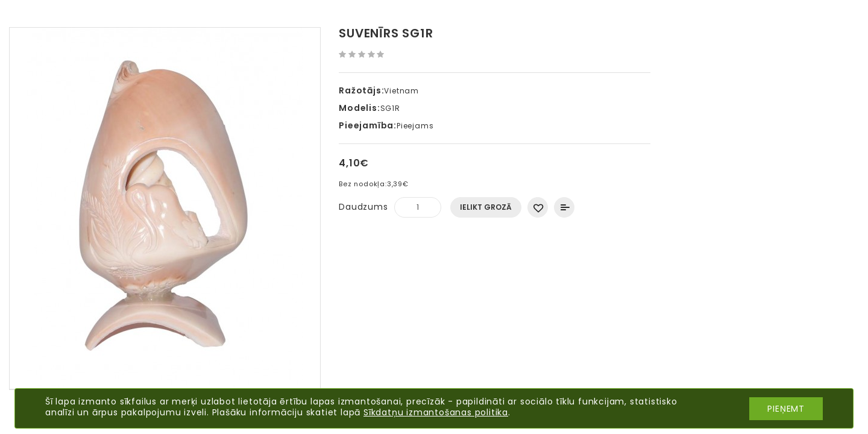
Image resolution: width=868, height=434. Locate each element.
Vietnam (401, 91)
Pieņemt (786, 409)
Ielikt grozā (486, 207)
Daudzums (363, 207)
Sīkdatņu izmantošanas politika (436, 412)
